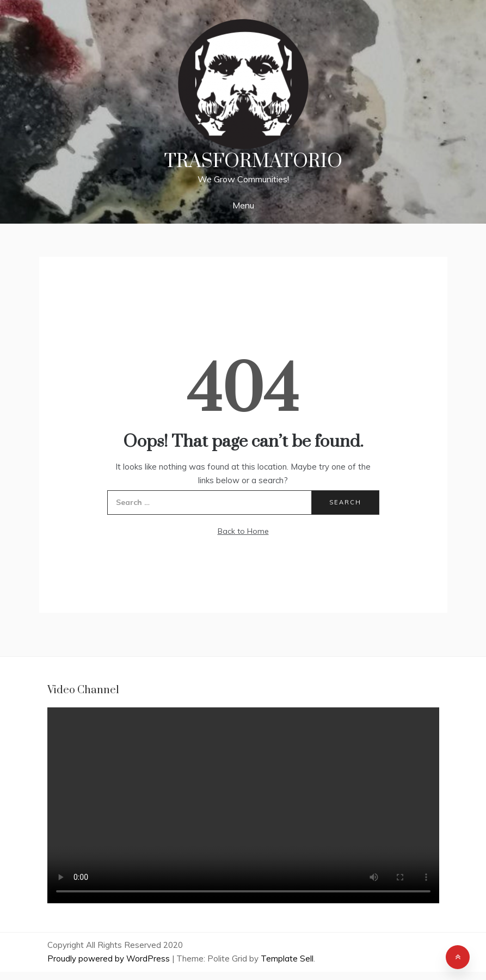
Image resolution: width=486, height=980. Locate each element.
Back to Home (243, 531)
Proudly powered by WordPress (110, 959)
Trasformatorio (253, 162)
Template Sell (287, 959)
